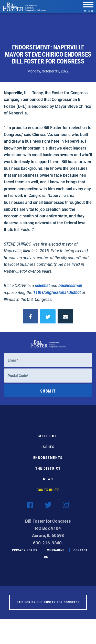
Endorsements (48, 461)
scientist (42, 285)
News (48, 483)
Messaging (56, 554)
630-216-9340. (48, 546)
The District (48, 472)
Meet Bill (48, 440)
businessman (70, 285)
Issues (48, 450)
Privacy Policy (25, 554)
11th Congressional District (57, 292)
